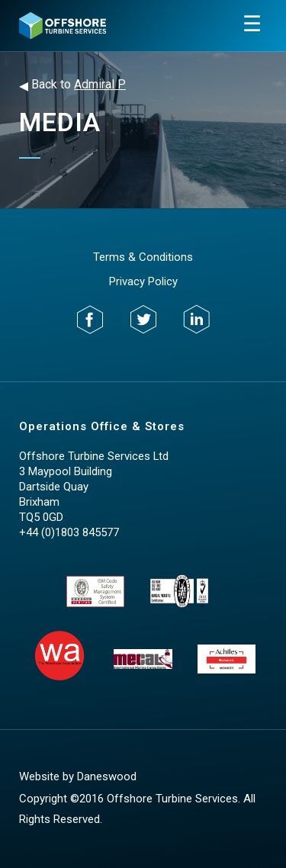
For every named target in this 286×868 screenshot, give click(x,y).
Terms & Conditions (143, 257)
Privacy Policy (143, 281)
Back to (72, 85)
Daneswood (107, 776)
